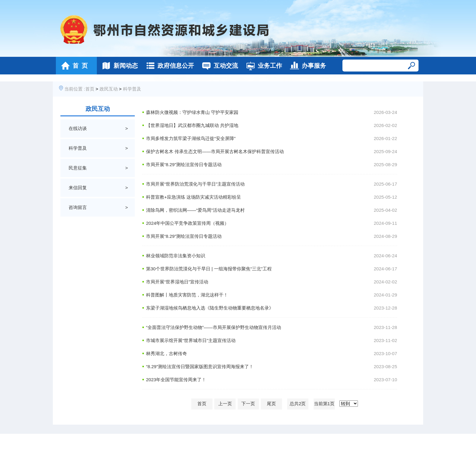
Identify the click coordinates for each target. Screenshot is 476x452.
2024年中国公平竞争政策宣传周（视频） (187, 223)
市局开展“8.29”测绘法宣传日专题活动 (184, 164)
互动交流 (218, 66)
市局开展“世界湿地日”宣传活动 (177, 282)
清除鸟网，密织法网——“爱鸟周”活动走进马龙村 (195, 210)
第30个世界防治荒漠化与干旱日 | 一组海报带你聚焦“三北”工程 (209, 269)
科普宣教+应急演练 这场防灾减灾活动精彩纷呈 (194, 197)
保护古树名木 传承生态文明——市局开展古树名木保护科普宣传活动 (215, 151)
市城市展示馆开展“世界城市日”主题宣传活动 (191, 340)
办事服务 (306, 66)
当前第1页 (324, 404)
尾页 (271, 404)
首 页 (73, 66)
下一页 (248, 404)
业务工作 (262, 66)
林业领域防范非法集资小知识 (176, 256)
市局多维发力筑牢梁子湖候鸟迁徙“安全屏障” (191, 138)
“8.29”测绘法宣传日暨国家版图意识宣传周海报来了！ (200, 366)
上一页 (225, 404)
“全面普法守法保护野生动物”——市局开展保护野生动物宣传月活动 (214, 327)
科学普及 (132, 89)
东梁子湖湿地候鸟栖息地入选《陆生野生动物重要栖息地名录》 (210, 308)
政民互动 (109, 89)
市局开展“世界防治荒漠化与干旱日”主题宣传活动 (195, 184)
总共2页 (298, 404)
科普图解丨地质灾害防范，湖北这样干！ (187, 295)
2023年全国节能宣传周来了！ (176, 380)
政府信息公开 (168, 66)
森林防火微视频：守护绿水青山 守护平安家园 (192, 112)
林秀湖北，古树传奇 (167, 353)
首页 (90, 89)
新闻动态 (118, 66)
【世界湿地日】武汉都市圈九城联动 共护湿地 (192, 125)
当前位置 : (75, 89)
